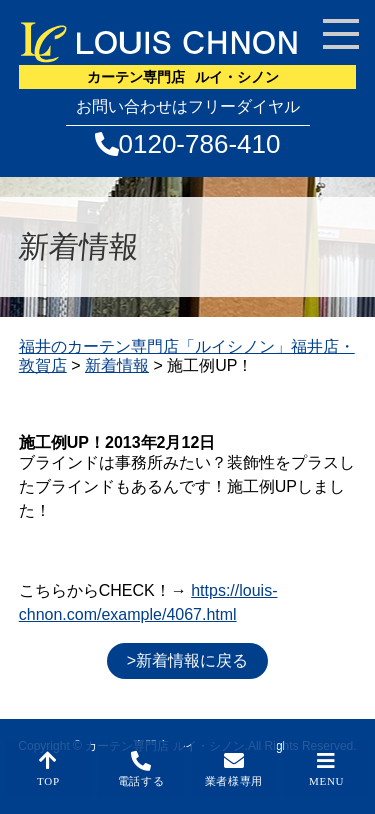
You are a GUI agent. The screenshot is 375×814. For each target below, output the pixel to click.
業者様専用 (233, 769)
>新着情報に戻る (187, 660)
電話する (140, 769)
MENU (326, 769)
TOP (48, 769)
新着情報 (117, 365)
